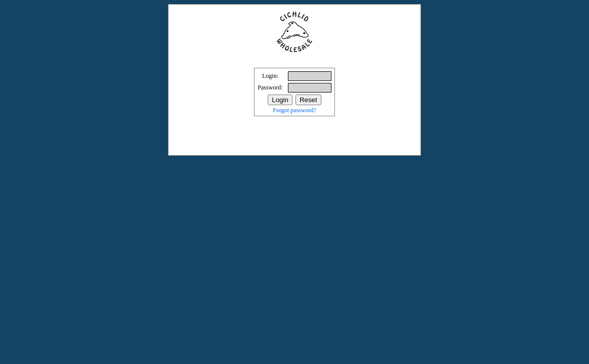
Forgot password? (294, 110)
